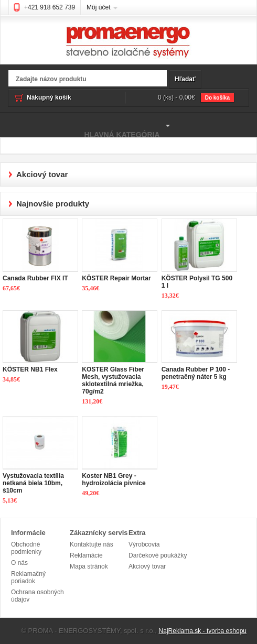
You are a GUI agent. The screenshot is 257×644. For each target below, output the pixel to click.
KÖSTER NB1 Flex (30, 369)
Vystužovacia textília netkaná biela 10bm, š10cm (33, 483)
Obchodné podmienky (26, 548)
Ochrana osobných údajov (38, 596)
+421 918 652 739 (50, 7)
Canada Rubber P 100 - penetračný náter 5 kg (196, 373)
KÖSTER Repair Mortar (116, 278)
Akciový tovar (147, 566)
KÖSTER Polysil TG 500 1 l (197, 282)
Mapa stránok (89, 566)
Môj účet (98, 7)
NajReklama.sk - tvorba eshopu (203, 631)
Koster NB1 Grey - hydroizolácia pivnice (114, 479)
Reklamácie (86, 555)
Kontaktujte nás (92, 544)
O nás (19, 563)
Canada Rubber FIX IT (35, 278)
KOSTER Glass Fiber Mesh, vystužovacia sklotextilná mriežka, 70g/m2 (113, 380)
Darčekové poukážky (158, 555)
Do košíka (217, 98)
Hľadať (185, 79)
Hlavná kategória (87, 126)
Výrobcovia (144, 544)
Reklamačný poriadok (28, 577)
